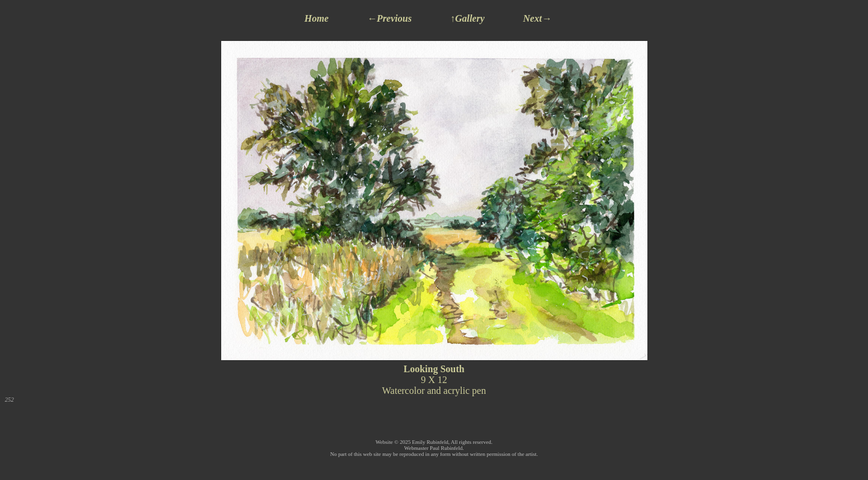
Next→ (537, 18)
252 (9, 400)
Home (316, 18)
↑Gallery (467, 18)
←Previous (389, 18)
